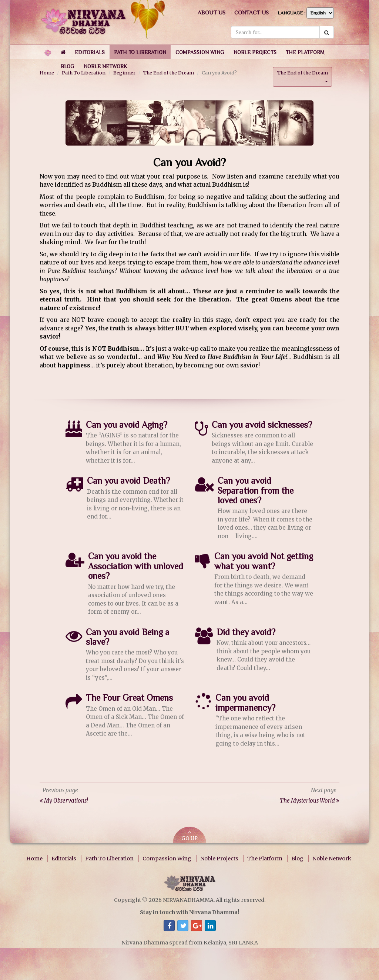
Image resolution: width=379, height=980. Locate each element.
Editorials (64, 858)
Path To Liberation (109, 858)
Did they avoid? (246, 632)
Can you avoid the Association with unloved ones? (136, 566)
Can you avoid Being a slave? (128, 636)
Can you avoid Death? (128, 481)
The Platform (265, 858)
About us (212, 12)
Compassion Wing (167, 858)
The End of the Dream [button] (303, 76)
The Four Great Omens (129, 698)
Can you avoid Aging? (127, 424)
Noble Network (332, 858)
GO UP (189, 835)
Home (34, 858)
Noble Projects (219, 858)
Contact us (251, 12)
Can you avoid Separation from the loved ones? (256, 490)
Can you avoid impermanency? (245, 702)
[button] (90, 52)
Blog (297, 858)
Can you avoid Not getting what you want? (264, 561)
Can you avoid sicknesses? (262, 424)
